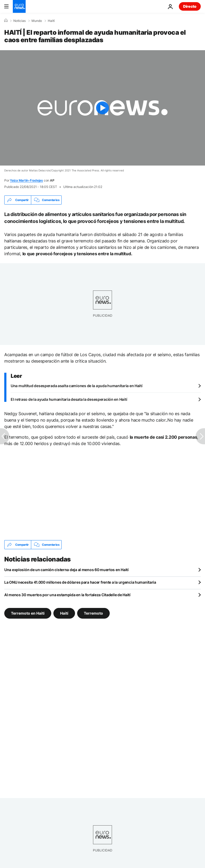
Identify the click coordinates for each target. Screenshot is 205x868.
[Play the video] (102, 108)
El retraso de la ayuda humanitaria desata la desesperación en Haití (69, 399)
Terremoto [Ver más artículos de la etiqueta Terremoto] (93, 613)
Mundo (37, 21)
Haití (51, 21)
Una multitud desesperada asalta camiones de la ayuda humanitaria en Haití (77, 386)
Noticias (19, 21)
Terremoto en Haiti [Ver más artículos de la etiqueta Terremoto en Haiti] (28, 613)
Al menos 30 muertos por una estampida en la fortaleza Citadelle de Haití (67, 595)
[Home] (6, 21)
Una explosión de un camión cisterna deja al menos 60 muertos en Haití (66, 570)
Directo (190, 6)
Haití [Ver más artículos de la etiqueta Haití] (64, 613)
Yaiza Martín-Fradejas (26, 180)
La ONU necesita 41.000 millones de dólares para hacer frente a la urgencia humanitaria (80, 582)
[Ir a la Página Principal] (19, 6)
